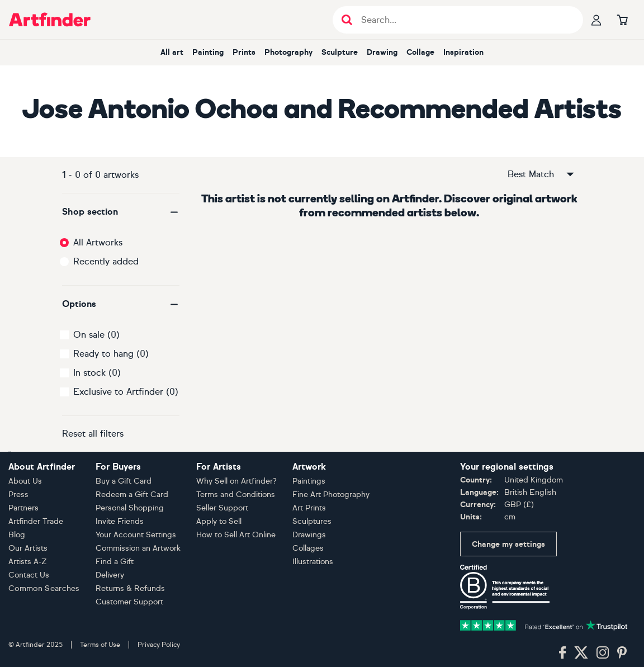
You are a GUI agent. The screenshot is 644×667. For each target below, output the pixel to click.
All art (172, 52)
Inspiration (463, 52)
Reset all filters (93, 434)
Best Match (542, 174)
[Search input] (464, 20)
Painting (208, 52)
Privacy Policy (159, 645)
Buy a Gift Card (124, 481)
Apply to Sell (219, 521)
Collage (420, 52)
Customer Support (129, 602)
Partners (23, 508)
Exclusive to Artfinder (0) (126, 392)
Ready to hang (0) (111, 354)
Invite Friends (120, 521)
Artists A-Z (28, 562)
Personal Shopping (130, 508)
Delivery (110, 575)
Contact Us (29, 575)
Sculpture (340, 52)
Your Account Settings (136, 535)
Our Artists (28, 548)
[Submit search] (347, 20)
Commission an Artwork (138, 548)
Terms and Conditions (236, 495)
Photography (288, 52)
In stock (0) (97, 373)
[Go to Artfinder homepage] (50, 20)
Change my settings (508, 544)
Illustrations (313, 562)
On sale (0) (96, 335)
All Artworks (98, 242)
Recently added (106, 261)
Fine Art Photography (331, 495)
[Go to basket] (622, 20)
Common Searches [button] (44, 588)
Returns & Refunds (130, 588)
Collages (308, 548)
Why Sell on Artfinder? (236, 481)
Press (18, 495)
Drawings (309, 535)
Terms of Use (100, 645)
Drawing (382, 52)
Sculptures (312, 521)
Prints (244, 52)
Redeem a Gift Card (132, 495)
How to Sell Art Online (236, 535)
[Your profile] (596, 20)
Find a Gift (115, 562)
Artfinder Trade (36, 521)
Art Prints (309, 508)
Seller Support (222, 508)
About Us (25, 481)
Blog (17, 535)
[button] (121, 212)
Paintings (309, 481)
